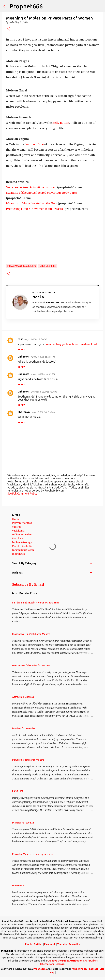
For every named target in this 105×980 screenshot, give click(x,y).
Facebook (50, 944)
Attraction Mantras (23, 697)
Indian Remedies (22, 535)
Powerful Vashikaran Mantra (28, 760)
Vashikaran (19, 531)
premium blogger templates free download (71, 344)
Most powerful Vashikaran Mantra (31, 634)
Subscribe (74, 944)
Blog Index (19, 554)
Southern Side (34, 144)
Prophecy (18, 538)
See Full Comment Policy (22, 494)
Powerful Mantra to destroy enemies (33, 854)
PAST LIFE (18, 791)
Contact (93, 969)
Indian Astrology (22, 542)
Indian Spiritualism (23, 550)
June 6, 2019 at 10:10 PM (43, 374)
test (20, 339)
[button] (8, 29)
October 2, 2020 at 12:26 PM (44, 392)
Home (16, 519)
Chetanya (24, 412)
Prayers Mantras (22, 523)
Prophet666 (26, 6)
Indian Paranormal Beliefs (22, 266)
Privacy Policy (79, 969)
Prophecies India (22, 546)
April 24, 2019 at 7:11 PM (43, 357)
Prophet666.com (55, 303)
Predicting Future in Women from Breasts (34, 209)
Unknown (23, 357)
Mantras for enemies (24, 728)
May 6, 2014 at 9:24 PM (35, 339)
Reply (21, 349)
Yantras (17, 527)
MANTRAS (18, 886)
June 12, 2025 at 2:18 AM (43, 412)
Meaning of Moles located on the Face (32, 203)
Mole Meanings (48, 266)
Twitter (38, 944)
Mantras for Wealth (23, 823)
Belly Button (61, 123)
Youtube (62, 944)
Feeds (29, 944)
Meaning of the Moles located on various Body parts (41, 193)
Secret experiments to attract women (31, 187)
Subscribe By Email (28, 584)
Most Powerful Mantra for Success (31, 665)
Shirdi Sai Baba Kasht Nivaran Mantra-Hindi (36, 603)
